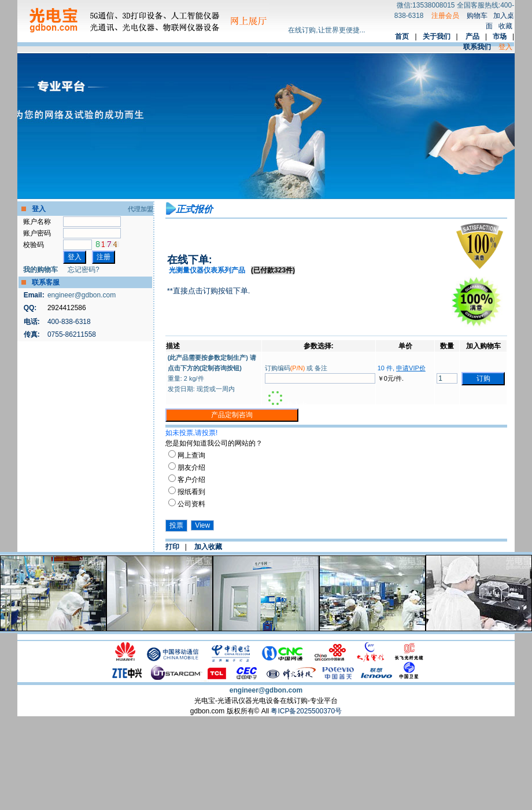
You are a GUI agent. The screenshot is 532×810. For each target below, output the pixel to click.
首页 (402, 36)
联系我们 (477, 47)
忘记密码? (84, 270)
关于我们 (437, 36)
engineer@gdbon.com (82, 295)
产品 (472, 36)
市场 (500, 36)
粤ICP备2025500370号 (306, 711)
